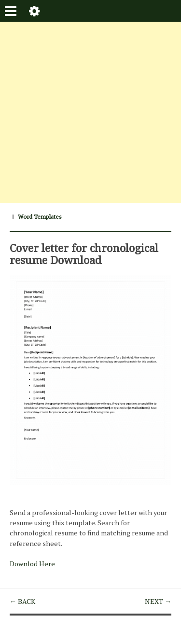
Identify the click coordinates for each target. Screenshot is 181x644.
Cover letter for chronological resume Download (84, 253)
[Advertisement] (90, 112)
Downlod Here (32, 564)
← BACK (22, 601)
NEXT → (158, 601)
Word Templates (40, 217)
